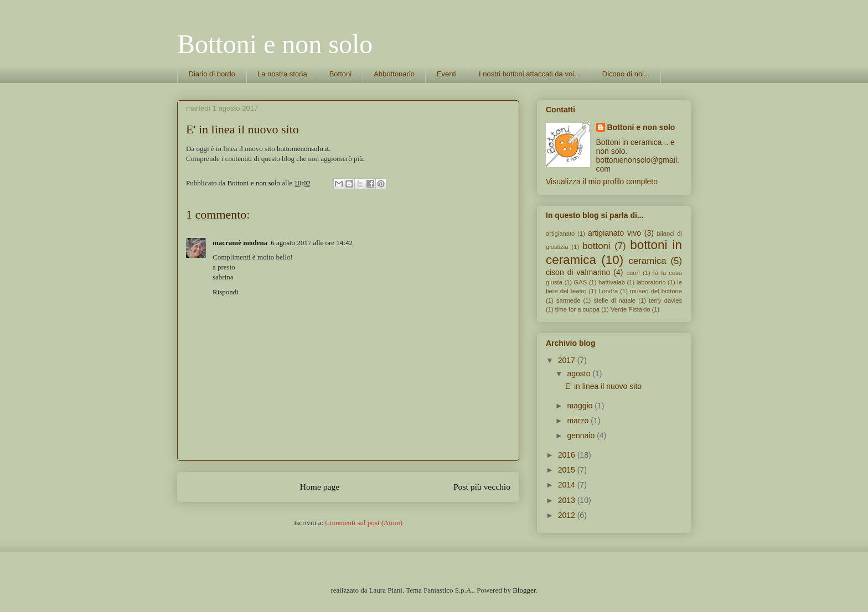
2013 (568, 500)
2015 (568, 470)
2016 (568, 455)
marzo (579, 421)
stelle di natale (614, 300)
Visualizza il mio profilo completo (602, 181)
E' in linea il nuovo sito (603, 386)
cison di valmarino (578, 272)
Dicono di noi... (626, 74)
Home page (320, 487)
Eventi (447, 74)
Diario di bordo (212, 74)
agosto (580, 374)
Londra (608, 291)
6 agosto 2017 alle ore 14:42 (312, 243)
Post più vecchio (482, 487)
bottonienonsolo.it (303, 149)
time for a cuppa (577, 309)
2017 (568, 360)
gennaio (582, 435)
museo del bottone (656, 291)
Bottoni (340, 74)
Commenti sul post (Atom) (364, 523)
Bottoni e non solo (275, 44)
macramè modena (240, 243)
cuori (633, 273)
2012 (568, 515)
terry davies (665, 300)
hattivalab (612, 282)
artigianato (560, 234)
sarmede (569, 300)
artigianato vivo (614, 233)
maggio (581, 406)
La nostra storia (282, 74)
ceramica (648, 261)
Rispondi (226, 292)
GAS (581, 282)
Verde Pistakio (631, 309)
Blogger (524, 590)
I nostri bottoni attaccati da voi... (529, 74)
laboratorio (651, 282)
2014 (568, 485)
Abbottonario (394, 74)
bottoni (596, 246)
